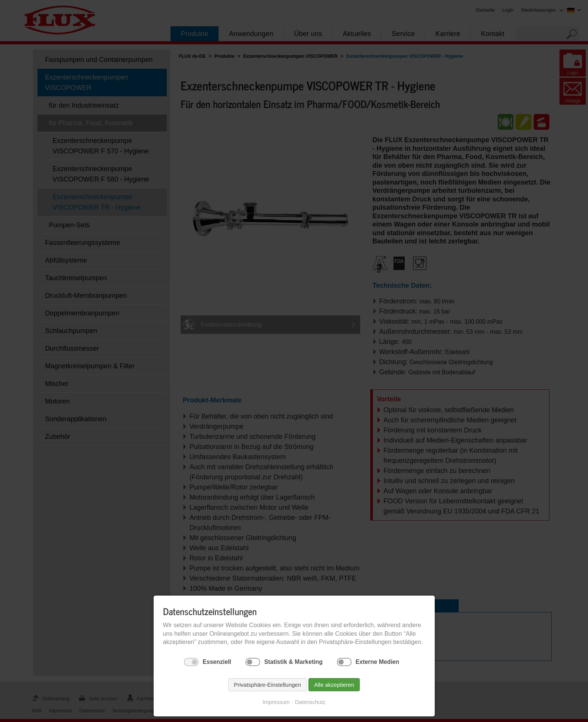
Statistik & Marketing (293, 662)
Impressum (276, 702)
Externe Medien (377, 662)
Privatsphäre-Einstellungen (267, 685)
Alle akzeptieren (334, 685)
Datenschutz (310, 702)
